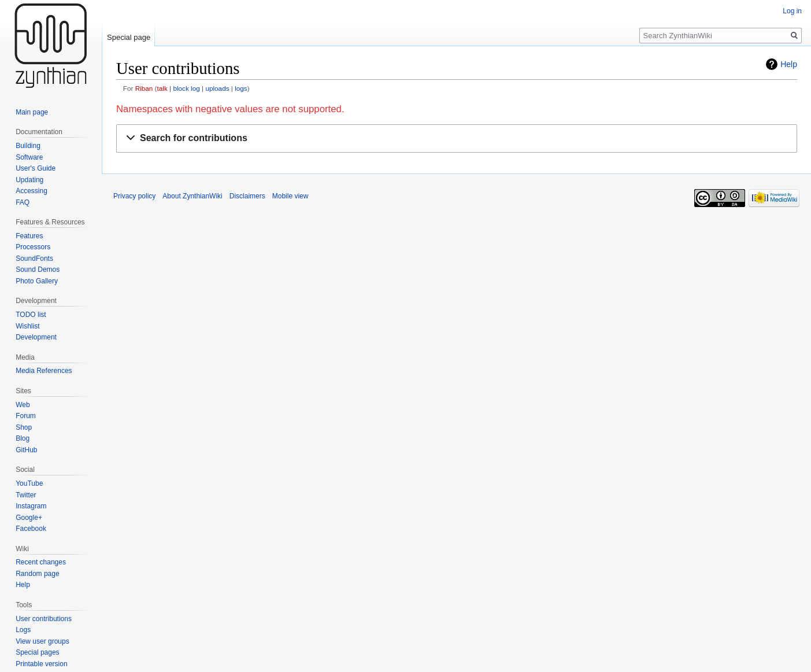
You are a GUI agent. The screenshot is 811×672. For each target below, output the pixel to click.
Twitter (26, 495)
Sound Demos (38, 269)
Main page (32, 112)
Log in (792, 11)
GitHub (26, 450)
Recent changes (41, 562)
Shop (24, 427)
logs (241, 88)
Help (789, 64)
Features (29, 236)
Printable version (41, 664)
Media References (44, 371)
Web (23, 405)
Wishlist (27, 326)
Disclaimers (247, 196)
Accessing (32, 191)
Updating (29, 180)
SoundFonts (34, 259)
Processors (33, 247)
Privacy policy (134, 196)
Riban (144, 88)
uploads (217, 88)
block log (186, 88)
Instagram (31, 506)
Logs (23, 630)
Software (29, 157)
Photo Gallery (37, 281)
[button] (457, 139)
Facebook (31, 529)
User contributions (44, 619)
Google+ (29, 518)
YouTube (29, 483)
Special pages (37, 652)
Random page (37, 574)
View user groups (42, 641)
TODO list (31, 315)
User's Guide (36, 168)
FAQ (23, 202)
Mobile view (290, 196)
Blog (23, 438)
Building (28, 146)
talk (162, 88)
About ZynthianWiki (192, 196)
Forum (26, 416)
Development (36, 337)
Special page (129, 37)
